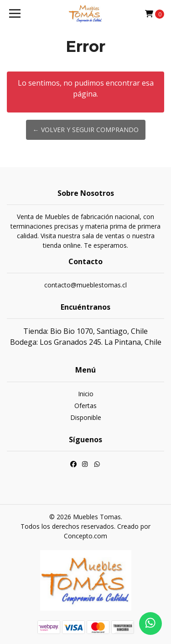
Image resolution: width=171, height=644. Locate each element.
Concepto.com (85, 536)
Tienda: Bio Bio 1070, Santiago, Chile (85, 331)
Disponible (86, 417)
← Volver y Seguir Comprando (86, 130)
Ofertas (85, 406)
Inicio (86, 394)
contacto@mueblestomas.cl (85, 285)
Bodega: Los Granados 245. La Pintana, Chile (86, 342)
